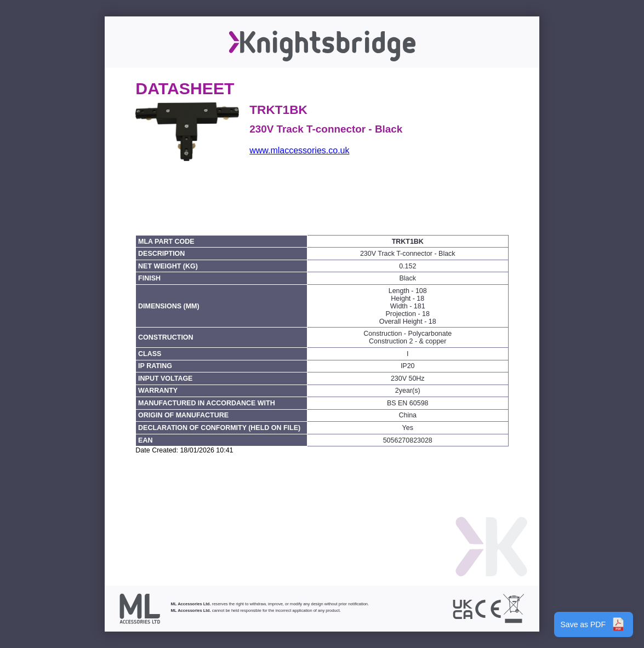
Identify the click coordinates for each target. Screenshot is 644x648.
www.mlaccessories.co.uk (299, 150)
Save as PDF (594, 624)
